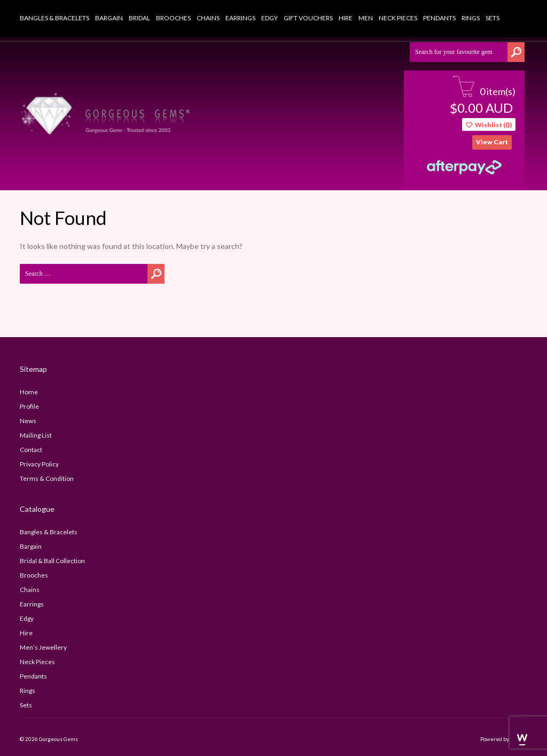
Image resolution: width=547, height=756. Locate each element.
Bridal (139, 18)
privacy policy (39, 464)
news (28, 421)
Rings (471, 18)
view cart (492, 142)
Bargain (109, 18)
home (29, 392)
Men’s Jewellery (43, 647)
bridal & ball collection (52, 561)
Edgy (269, 18)
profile (29, 406)
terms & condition (47, 478)
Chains (208, 18)
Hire (346, 18)
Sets (493, 18)
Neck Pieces (398, 18)
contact (31, 450)
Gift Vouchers (308, 18)
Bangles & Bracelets (54, 18)
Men (366, 18)
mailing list (36, 435)
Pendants (439, 18)
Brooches (173, 18)
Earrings (240, 18)
